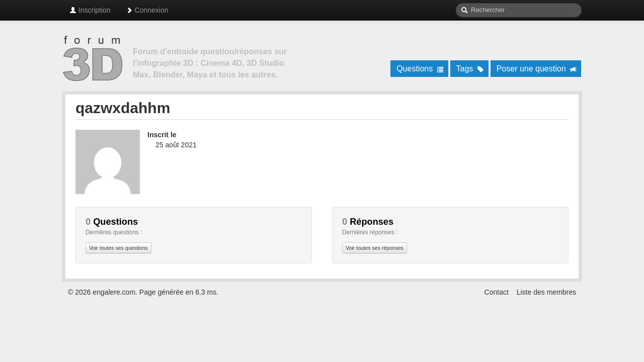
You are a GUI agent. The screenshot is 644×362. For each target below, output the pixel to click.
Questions (420, 69)
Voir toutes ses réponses (375, 248)
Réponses (368, 222)
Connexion (147, 10)
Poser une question (537, 69)
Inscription (90, 10)
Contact (497, 292)
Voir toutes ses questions (118, 248)
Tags (470, 69)
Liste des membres (546, 292)
